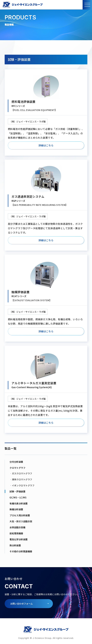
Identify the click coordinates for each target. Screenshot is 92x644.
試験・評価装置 (17, 491)
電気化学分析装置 (19, 539)
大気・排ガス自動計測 (21, 521)
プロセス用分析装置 (20, 515)
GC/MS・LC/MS (18, 497)
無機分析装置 (16, 509)
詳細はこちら (46, 145)
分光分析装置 (16, 462)
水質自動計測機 (17, 527)
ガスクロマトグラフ (21, 473)
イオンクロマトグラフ (22, 485)
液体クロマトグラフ (21, 479)
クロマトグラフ (17, 468)
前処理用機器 (16, 533)
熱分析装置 (15, 545)
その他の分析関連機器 (21, 551)
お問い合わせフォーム (22, 604)
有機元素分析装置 (19, 503)
